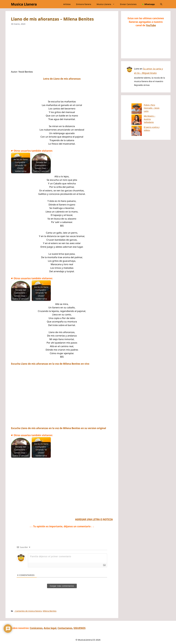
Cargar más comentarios (62, 586)
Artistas (67, 4)
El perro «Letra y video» (145, 119)
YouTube (151, 25)
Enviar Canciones (128, 4)
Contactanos (65, 628)
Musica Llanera (24, 4)
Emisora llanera (84, 4)
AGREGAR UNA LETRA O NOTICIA (94, 519)
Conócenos (36, 628)
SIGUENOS (80, 628)
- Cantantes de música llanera (28, 611)
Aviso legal (50, 628)
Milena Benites (50, 611)
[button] (161, 4)
